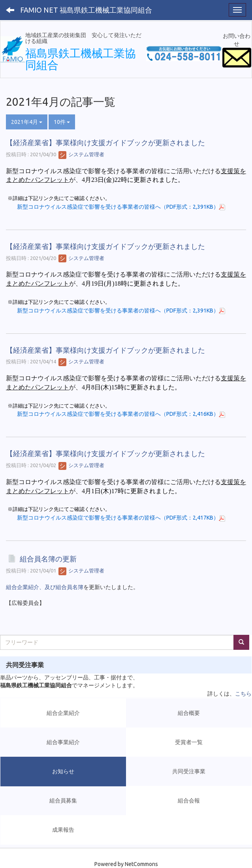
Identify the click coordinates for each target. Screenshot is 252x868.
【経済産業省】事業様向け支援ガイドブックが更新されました (105, 142)
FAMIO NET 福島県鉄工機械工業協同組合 (86, 10)
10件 (62, 122)
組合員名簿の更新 (48, 559)
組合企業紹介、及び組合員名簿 (45, 587)
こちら (243, 694)
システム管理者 (81, 154)
